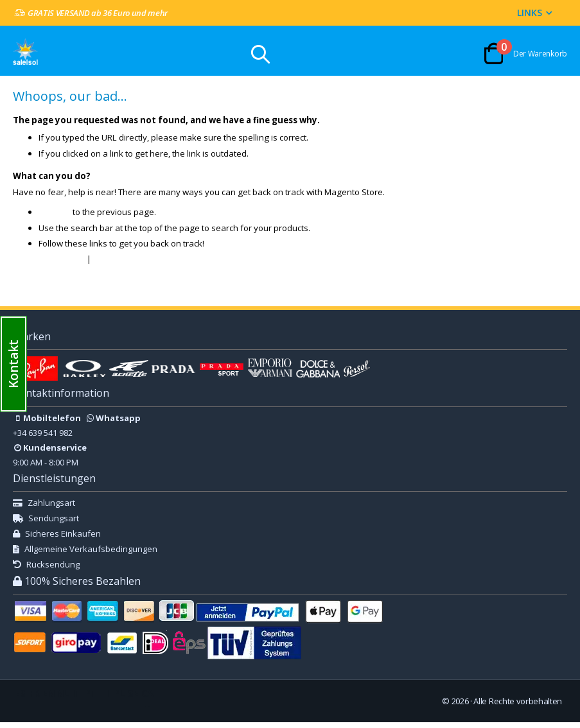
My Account (124, 264)
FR (34, 699)
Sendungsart (46, 524)
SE (133, 699)
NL (63, 699)
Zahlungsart (44, 508)
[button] (13, 364)
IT (76, 699)
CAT (147, 706)
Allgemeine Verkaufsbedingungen (85, 555)
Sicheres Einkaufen (57, 539)
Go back (56, 217)
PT (91, 699)
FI (105, 699)
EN (48, 699)
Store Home (64, 264)
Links (530, 13)
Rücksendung (46, 570)
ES (20, 699)
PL (119, 699)
